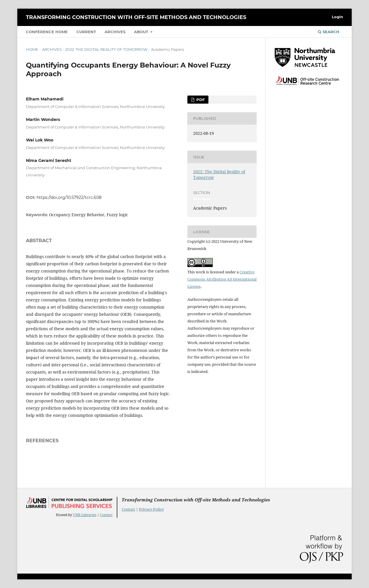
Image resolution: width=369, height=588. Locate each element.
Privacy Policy (151, 509)
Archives (115, 32)
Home (32, 49)
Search (329, 32)
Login (337, 17)
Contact (106, 515)
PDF (200, 100)
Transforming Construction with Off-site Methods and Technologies (136, 17)
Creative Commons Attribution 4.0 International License (222, 279)
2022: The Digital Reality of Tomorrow (106, 49)
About (142, 32)
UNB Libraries (85, 515)
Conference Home (47, 32)
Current (86, 32)
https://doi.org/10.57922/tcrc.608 (69, 197)
